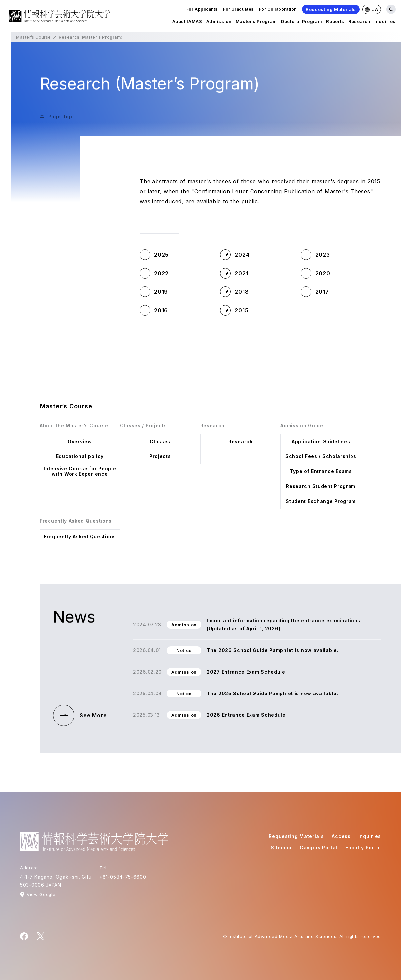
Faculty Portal (363, 847)
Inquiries (385, 23)
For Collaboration (278, 9)
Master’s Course (33, 37)
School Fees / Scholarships (321, 456)
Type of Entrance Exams (321, 471)
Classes (160, 441)
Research (359, 23)
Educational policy (80, 456)
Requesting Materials (331, 9)
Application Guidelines (321, 441)
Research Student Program (321, 486)
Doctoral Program (301, 23)
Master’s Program (256, 23)
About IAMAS (187, 23)
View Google (41, 894)
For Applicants (202, 9)
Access (341, 836)
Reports (335, 23)
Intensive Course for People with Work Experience (80, 471)
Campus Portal (318, 847)
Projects (160, 456)
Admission (219, 23)
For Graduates (238, 9)
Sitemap (281, 847)
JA (372, 9)
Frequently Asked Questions (80, 537)
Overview (80, 441)
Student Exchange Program (321, 501)
